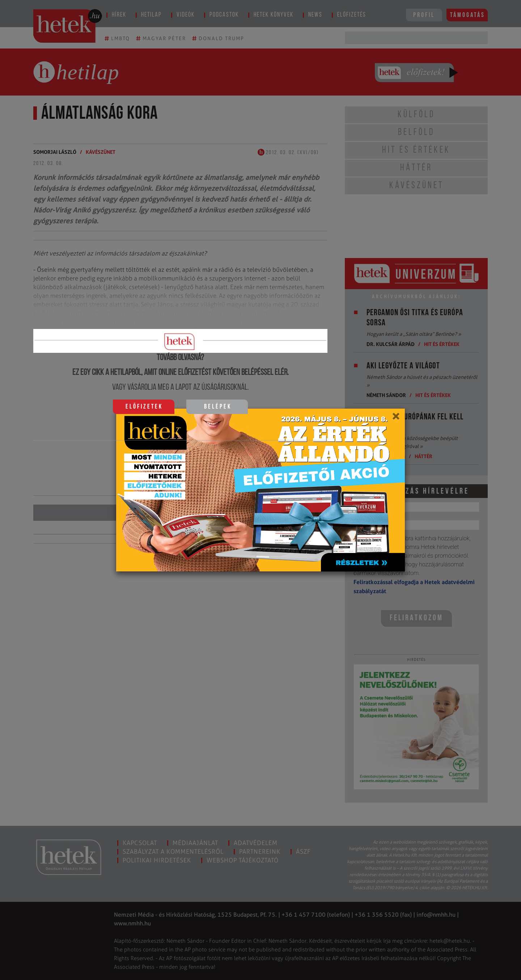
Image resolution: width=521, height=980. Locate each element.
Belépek (218, 407)
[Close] (396, 419)
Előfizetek (144, 407)
